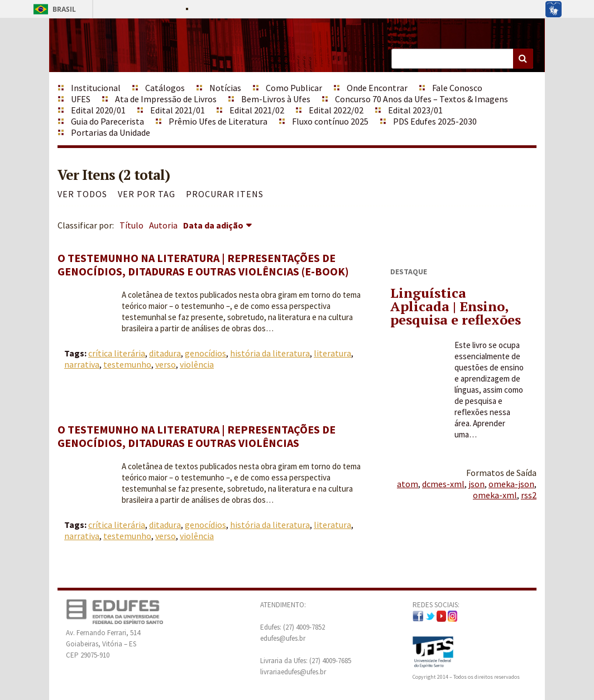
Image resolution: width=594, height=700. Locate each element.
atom (408, 484)
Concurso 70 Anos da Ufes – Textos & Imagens (421, 99)
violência (197, 364)
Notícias (225, 88)
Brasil (53, 9)
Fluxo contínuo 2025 (330, 121)
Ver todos (82, 194)
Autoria (163, 225)
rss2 (529, 495)
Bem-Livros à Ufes (276, 99)
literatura (332, 353)
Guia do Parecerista (107, 121)
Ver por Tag (147, 194)
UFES (81, 99)
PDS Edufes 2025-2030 (435, 121)
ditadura (165, 353)
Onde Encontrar (377, 88)
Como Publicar (294, 88)
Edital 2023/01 (415, 110)
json (476, 484)
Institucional (96, 88)
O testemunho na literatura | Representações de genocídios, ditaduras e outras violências (197, 436)
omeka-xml (495, 495)
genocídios (205, 353)
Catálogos (165, 88)
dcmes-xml (443, 484)
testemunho (127, 364)
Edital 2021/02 (257, 110)
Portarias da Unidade (111, 132)
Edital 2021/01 (178, 110)
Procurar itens (225, 194)
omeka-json (511, 484)
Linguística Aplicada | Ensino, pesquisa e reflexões (456, 306)
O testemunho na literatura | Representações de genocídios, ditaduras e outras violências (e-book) (203, 265)
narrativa (82, 364)
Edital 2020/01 (98, 110)
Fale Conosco (457, 88)
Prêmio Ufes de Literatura (218, 121)
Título (131, 225)
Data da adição (213, 225)
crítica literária (117, 353)
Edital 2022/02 (336, 110)
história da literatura (270, 353)
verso (166, 364)
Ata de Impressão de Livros (166, 99)
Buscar (523, 59)
